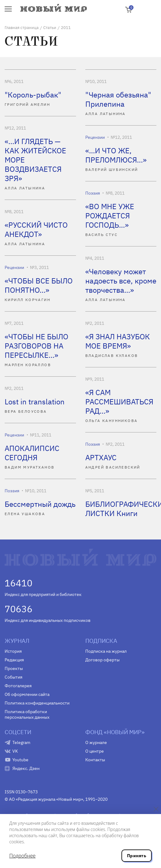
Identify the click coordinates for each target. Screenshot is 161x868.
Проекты (14, 668)
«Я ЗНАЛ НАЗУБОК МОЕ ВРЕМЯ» (118, 341)
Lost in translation (35, 402)
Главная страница (22, 28)
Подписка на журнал (106, 651)
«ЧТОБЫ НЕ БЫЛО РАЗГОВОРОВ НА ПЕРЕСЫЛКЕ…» (36, 346)
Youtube (20, 760)
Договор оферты (102, 660)
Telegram (21, 742)
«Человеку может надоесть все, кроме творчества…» (121, 281)
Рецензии (95, 137)
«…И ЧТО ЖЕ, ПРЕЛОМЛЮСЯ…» (116, 155)
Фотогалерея (18, 686)
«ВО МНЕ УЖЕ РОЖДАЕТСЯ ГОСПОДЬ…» (110, 216)
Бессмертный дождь (40, 504)
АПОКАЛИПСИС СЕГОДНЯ (32, 453)
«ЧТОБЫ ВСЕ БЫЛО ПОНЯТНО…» (39, 285)
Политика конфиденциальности (37, 703)
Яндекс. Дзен (26, 768)
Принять (137, 856)
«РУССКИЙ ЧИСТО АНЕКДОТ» (36, 229)
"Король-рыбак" (33, 95)
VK (15, 751)
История (13, 651)
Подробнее (22, 856)
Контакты (95, 760)
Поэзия (93, 193)
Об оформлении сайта (27, 694)
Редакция (14, 660)
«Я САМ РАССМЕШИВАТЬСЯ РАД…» (119, 402)
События (13, 677)
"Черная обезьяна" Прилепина (118, 99)
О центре (95, 751)
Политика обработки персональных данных (27, 714)
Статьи (50, 28)
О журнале (96, 742)
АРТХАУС (101, 457)
